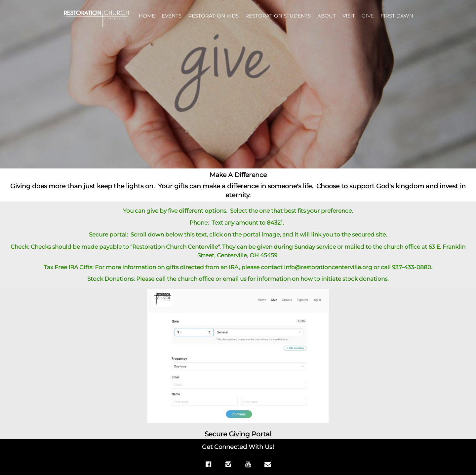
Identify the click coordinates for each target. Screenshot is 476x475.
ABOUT (327, 16)
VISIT (349, 16)
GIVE (368, 16)
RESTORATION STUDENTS (278, 16)
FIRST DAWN (397, 16)
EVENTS (172, 16)
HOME (147, 16)
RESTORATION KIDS (213, 16)
